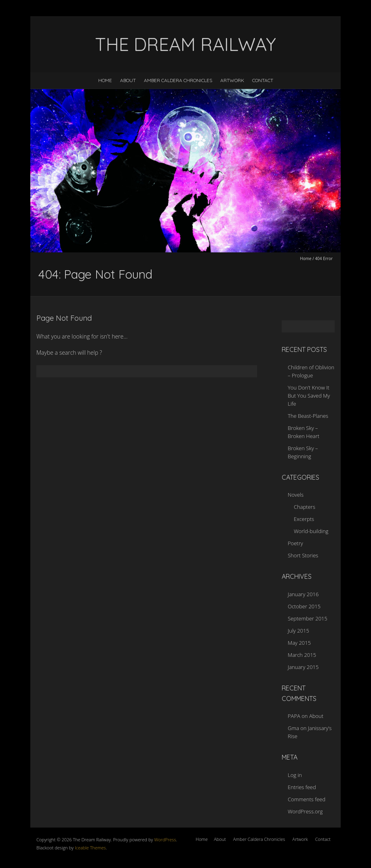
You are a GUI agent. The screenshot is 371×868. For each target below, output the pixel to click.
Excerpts (304, 519)
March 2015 (302, 655)
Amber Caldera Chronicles (178, 80)
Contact (263, 80)
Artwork (232, 80)
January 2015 (303, 667)
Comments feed (307, 799)
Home (105, 80)
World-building (311, 531)
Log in (295, 775)
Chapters (305, 507)
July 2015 (298, 631)
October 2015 (304, 606)
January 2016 (303, 594)
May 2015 (299, 643)
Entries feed (302, 787)
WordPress (165, 839)
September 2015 (308, 618)
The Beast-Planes (308, 416)
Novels (296, 495)
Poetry (295, 543)
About (128, 80)
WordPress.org (305, 811)
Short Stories (303, 555)
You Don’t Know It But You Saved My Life (309, 396)
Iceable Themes (90, 848)
